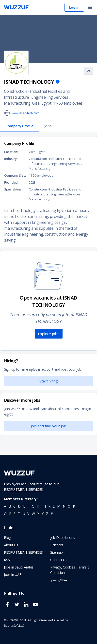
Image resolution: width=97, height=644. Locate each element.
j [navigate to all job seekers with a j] (45, 506)
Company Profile (19, 126)
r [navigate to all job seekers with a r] (10, 514)
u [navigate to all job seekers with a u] (24, 514)
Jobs (48, 126)
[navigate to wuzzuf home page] (16, 7)
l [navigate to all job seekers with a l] (54, 506)
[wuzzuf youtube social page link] (37, 607)
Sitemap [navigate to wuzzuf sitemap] (57, 552)
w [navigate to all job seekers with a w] (33, 514)
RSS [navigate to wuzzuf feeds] (7, 560)
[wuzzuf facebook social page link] (9, 607)
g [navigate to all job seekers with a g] (33, 506)
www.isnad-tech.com (26, 113)
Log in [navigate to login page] (74, 7)
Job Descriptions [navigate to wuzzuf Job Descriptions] (63, 538)
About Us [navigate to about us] (11, 545)
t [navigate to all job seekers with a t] (19, 514)
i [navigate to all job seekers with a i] (42, 506)
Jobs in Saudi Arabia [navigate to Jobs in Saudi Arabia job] (19, 567)
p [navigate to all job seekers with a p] (74, 506)
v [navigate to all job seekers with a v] (28, 514)
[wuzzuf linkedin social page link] (27, 607)
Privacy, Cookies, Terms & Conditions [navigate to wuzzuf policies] (70, 570)
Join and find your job (48, 426)
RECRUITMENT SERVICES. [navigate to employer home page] (24, 552)
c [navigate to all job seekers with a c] (14, 506)
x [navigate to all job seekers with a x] (38, 514)
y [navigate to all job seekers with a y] (43, 514)
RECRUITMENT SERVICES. (24, 489)
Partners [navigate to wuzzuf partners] (57, 545)
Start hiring (49, 381)
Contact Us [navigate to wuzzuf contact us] (59, 560)
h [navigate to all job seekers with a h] (38, 506)
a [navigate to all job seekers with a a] (5, 506)
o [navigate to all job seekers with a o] (69, 506)
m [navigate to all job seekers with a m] (59, 506)
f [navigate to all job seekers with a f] (28, 506)
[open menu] (90, 8)
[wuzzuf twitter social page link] (18, 607)
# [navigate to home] (52, 514)
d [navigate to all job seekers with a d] (19, 506)
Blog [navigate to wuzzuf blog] (8, 538)
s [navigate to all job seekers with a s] (15, 514)
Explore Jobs (49, 334)
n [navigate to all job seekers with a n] (64, 506)
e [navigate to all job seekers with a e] (24, 506)
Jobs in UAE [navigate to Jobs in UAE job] (13, 575)
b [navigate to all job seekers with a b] (10, 506)
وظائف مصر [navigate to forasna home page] (59, 580)
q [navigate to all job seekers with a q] (5, 514)
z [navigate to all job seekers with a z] (47, 514)
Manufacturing (17, 103)
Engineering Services (50, 97)
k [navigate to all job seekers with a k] (49, 506)
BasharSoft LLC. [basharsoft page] (14, 626)
